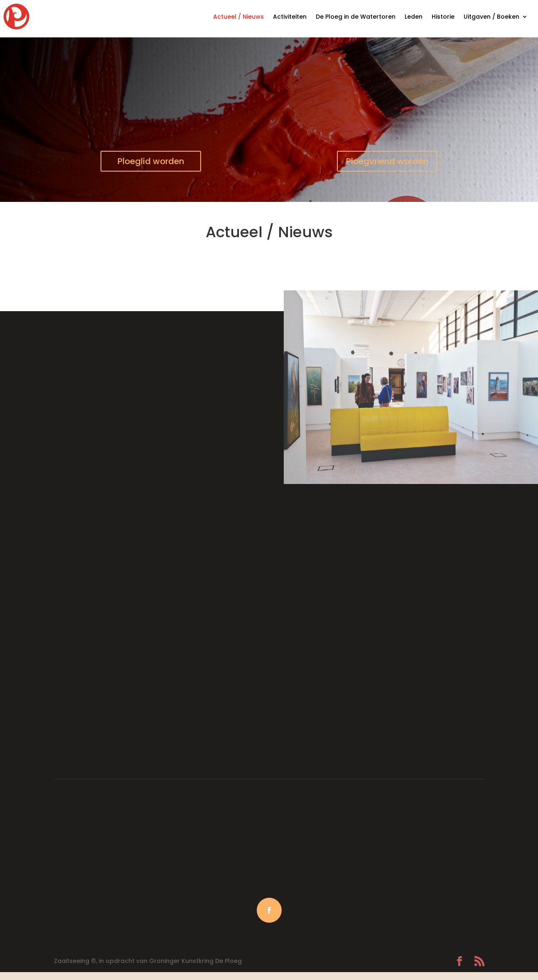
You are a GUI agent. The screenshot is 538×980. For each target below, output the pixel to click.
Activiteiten (290, 17)
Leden (414, 17)
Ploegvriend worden (387, 161)
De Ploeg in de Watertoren (356, 17)
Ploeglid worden (151, 161)
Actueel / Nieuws (238, 17)
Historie (443, 17)
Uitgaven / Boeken (491, 17)
